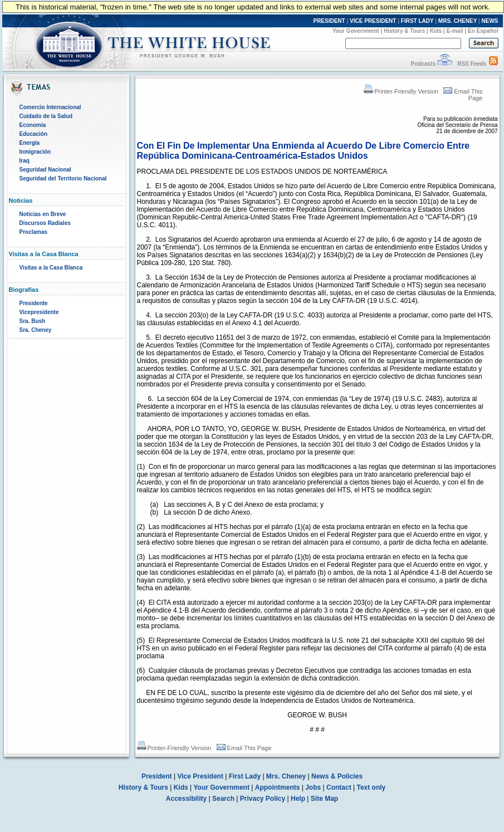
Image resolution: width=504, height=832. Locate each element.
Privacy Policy (263, 799)
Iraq (25, 161)
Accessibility (186, 799)
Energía (30, 143)
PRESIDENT (329, 21)
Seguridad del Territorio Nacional (63, 178)
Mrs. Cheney (286, 776)
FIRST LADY (417, 21)
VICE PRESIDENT (373, 21)
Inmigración (35, 152)
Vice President (200, 776)
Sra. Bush (33, 321)
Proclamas (34, 232)
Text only (371, 787)
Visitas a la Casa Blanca (51, 268)
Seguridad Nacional (45, 170)
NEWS (490, 21)
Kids (436, 31)
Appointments (278, 787)
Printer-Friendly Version (401, 91)
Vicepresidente (39, 312)
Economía (33, 125)
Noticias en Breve (43, 214)
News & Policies (337, 776)
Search (223, 799)
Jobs (313, 787)
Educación (34, 134)
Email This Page (244, 748)
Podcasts (423, 64)
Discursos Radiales (45, 223)
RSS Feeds (472, 64)
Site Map (324, 799)
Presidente (34, 303)
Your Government (356, 31)
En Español (483, 31)
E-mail (455, 31)
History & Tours (404, 31)
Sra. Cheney (36, 330)
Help (298, 799)
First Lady (245, 776)
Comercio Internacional (50, 107)
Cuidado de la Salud (46, 116)
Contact (339, 787)
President (157, 776)
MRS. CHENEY (457, 21)
